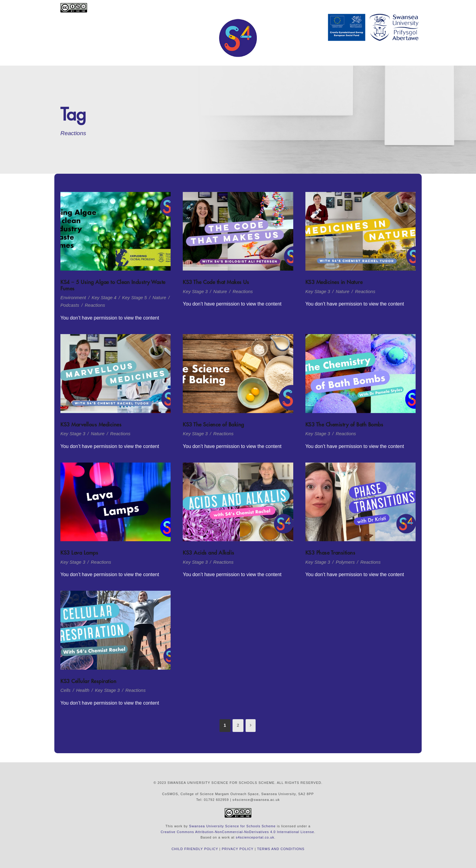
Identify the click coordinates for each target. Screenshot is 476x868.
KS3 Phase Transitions (330, 553)
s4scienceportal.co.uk (255, 837)
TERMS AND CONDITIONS (281, 849)
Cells (65, 690)
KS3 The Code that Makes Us (216, 282)
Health (83, 690)
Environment (73, 297)
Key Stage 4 (104, 297)
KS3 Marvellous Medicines (91, 425)
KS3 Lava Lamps (79, 553)
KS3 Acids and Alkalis (209, 553)
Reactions (95, 305)
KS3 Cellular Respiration (88, 681)
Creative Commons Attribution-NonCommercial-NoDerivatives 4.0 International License (237, 832)
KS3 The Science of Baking (213, 425)
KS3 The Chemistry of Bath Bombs (344, 425)
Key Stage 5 (134, 297)
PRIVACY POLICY (238, 849)
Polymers (345, 562)
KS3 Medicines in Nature (334, 282)
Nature (159, 297)
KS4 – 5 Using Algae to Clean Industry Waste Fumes (113, 285)
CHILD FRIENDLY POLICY (195, 849)
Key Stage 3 (195, 291)
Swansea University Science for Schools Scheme (232, 826)
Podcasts (70, 305)
